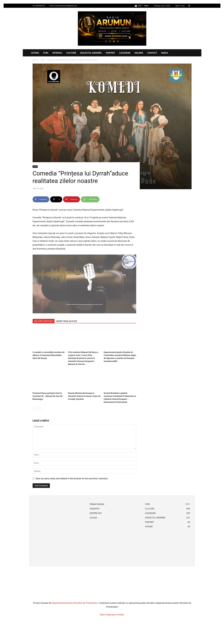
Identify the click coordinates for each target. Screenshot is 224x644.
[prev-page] (34, 408)
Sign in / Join (180, 6)
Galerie (139, 53)
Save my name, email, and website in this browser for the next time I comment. (72, 479)
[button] (189, 6)
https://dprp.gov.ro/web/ (112, 615)
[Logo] (26, 53)
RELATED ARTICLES (44, 321)
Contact (152, 53)
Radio (165, 53)
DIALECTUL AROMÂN (91, 53)
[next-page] (39, 408)
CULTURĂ (71, 53)
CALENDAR (125, 53)
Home (35, 60)
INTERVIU (57, 53)
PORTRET (110, 53)
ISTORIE (35, 53)
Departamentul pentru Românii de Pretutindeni (75, 603)
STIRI (46, 53)
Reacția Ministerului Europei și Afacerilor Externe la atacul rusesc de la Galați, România (84, 396)
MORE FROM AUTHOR (67, 321)
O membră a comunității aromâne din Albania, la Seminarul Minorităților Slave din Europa (49, 355)
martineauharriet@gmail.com (66, 6)
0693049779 (40, 6)
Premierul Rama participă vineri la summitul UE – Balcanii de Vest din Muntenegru (48, 396)
